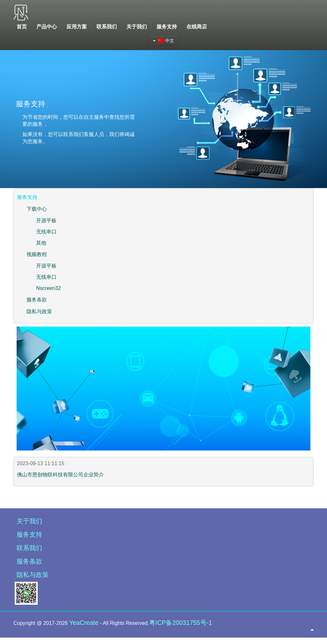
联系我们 (29, 548)
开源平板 (46, 220)
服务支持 (29, 534)
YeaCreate (84, 623)
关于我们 (29, 521)
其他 (41, 243)
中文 (163, 41)
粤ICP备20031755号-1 (181, 623)
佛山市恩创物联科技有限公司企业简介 (60, 475)
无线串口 (46, 232)
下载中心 (37, 209)
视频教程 (37, 254)
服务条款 (37, 300)
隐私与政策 (39, 311)
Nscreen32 (48, 288)
